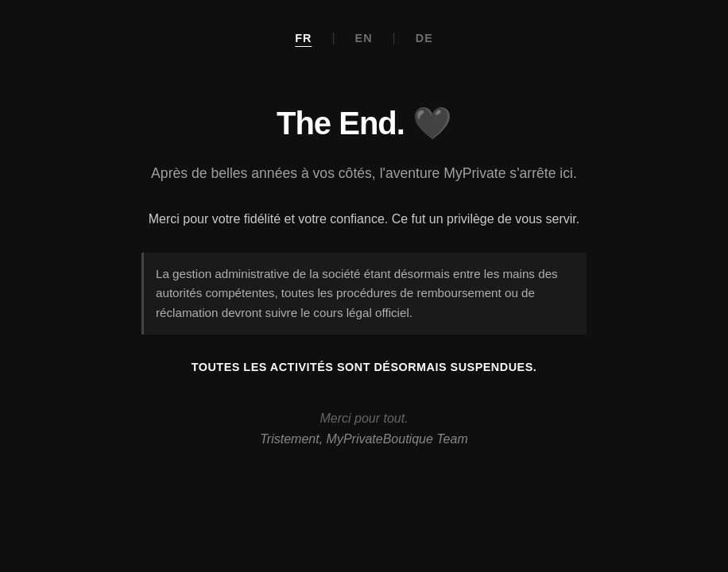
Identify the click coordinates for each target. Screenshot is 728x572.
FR (303, 38)
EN (364, 38)
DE (424, 38)
